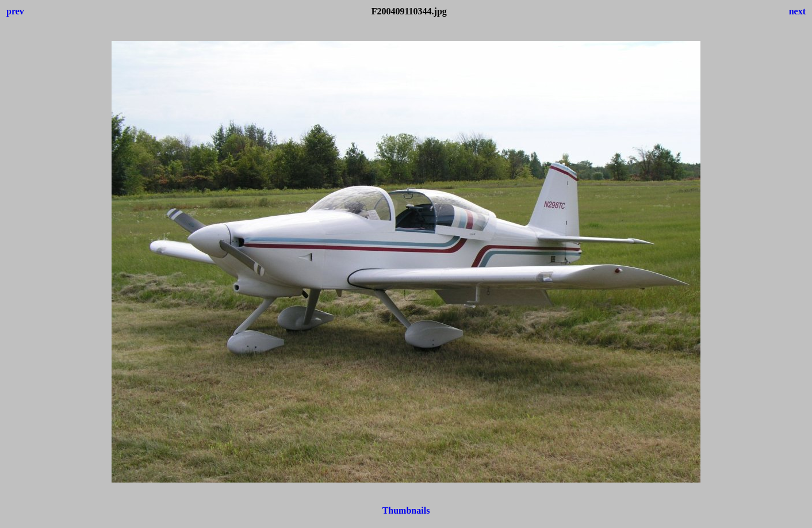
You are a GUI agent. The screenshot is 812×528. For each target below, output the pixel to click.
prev (15, 11)
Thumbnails (406, 510)
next (797, 11)
